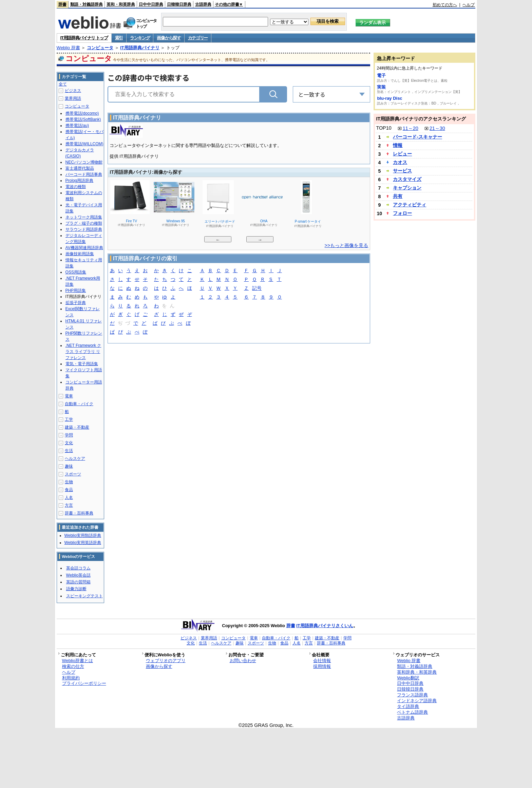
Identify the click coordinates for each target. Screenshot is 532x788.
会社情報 (322, 661)
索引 (119, 38)
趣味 (69, 466)
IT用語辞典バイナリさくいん (325, 626)
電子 (381, 76)
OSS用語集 (76, 272)
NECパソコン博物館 (84, 162)
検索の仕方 (73, 666)
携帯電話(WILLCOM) (84, 144)
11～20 (411, 128)
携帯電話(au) (77, 126)
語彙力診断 (76, 589)
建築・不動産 (77, 427)
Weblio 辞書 (68, 48)
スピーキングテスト (84, 596)
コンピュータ (100, 48)
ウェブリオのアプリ (166, 661)
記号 (257, 289)
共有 (398, 196)
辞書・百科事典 (79, 513)
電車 (69, 396)
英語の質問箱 (78, 582)
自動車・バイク (79, 404)
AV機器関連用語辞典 (84, 248)
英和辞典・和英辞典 (417, 672)
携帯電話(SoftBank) (83, 119)
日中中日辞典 (151, 4)
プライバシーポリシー (84, 683)
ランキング (140, 38)
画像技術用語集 (80, 254)
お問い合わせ (243, 661)
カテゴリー (198, 38)
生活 (69, 451)
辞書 (62, 4)
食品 (69, 490)
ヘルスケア (75, 458)
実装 (381, 87)
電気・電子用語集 (82, 364)
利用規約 (71, 678)
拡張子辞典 (76, 303)
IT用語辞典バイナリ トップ (84, 38)
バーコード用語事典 (84, 174)
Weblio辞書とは (78, 661)
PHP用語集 (76, 290)
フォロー (402, 213)
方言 (69, 505)
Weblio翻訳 (408, 678)
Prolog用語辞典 (80, 181)
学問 (69, 435)
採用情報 (322, 666)
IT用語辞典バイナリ (140, 48)
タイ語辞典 (408, 706)
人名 (69, 498)
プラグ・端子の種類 (84, 223)
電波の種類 (76, 187)
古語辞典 (203, 4)
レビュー (402, 154)
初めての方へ (445, 5)
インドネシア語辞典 (417, 701)
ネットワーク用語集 (84, 217)
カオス (400, 162)
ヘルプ (469, 5)
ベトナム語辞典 (412, 712)
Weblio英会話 (78, 575)
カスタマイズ (407, 179)
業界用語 (73, 98)
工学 (69, 419)
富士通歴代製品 (80, 168)
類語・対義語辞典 (87, 4)
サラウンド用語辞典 (84, 229)
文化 (69, 443)
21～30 (437, 128)
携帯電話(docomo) (82, 113)
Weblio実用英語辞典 (83, 543)
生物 (69, 482)
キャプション (407, 188)
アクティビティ (410, 205)
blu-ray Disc (389, 98)
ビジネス (73, 91)
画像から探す (169, 38)
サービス (402, 171)
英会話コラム (78, 568)
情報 (398, 145)
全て (63, 84)
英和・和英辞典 (121, 4)
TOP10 (384, 128)
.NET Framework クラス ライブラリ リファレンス (83, 352)
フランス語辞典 (412, 695)
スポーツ (73, 474)
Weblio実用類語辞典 (83, 536)
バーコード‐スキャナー (417, 137)
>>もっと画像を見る (347, 245)
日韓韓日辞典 (179, 4)
